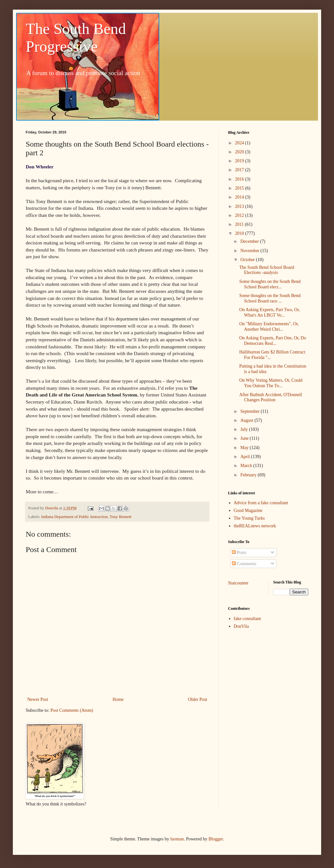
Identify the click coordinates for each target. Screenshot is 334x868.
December (250, 241)
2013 (240, 206)
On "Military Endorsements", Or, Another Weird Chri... (269, 327)
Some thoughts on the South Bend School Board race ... (270, 298)
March (247, 466)
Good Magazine (248, 511)
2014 (240, 197)
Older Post (198, 699)
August (247, 420)
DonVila (241, 626)
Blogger (215, 839)
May (245, 448)
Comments (244, 564)
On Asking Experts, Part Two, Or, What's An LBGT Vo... (270, 312)
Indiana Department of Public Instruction (74, 517)
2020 (240, 152)
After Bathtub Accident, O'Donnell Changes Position (271, 397)
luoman (177, 839)
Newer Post (38, 699)
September (250, 411)
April (246, 457)
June (245, 438)
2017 (240, 170)
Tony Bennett (120, 517)
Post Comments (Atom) (72, 710)
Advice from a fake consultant (261, 503)
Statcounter (238, 583)
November (250, 251)
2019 (240, 161)
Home (118, 699)
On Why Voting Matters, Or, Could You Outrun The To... (271, 383)
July (245, 429)
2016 (240, 179)
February (249, 475)
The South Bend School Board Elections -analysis (267, 270)
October (248, 260)
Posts (239, 553)
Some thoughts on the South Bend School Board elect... (270, 284)
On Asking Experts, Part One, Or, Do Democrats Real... (273, 341)
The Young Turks (249, 518)
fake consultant (247, 619)
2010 (240, 233)
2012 (240, 215)
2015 (240, 188)
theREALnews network (255, 526)
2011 (240, 224)
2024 (240, 143)
